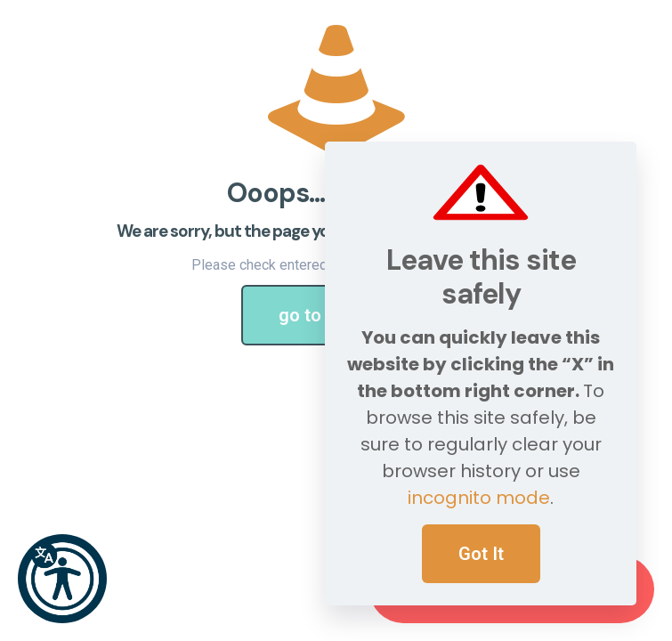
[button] (62, 579)
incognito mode (479, 498)
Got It (481, 554)
